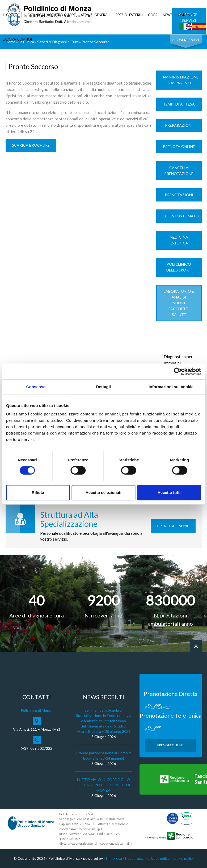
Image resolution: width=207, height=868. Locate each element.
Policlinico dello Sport (179, 267)
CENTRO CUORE (62, 15)
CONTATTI (187, 15)
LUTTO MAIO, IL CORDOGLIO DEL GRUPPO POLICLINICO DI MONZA (103, 785)
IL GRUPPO (12, 15)
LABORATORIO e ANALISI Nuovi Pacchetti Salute (179, 303)
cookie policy (183, 858)
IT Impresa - (114, 858)
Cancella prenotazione (179, 171)
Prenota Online (179, 146)
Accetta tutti (169, 492)
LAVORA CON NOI (17, 39)
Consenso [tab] (36, 387)
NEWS (168, 15)
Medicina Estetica (179, 240)
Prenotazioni (179, 195)
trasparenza (135, 858)
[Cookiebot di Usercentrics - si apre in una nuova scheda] (178, 371)
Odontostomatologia (182, 216)
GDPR (153, 15)
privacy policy (159, 858)
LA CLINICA (35, 15)
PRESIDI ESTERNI (129, 15)
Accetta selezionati (103, 492)
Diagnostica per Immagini (178, 360)
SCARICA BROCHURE (31, 145)
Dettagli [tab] (104, 387)
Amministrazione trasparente (181, 80)
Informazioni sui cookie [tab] (171, 387)
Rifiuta (38, 492)
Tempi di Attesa (179, 104)
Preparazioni (179, 125)
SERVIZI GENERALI (96, 15)
